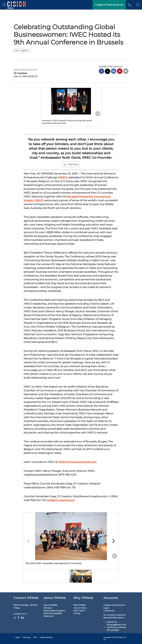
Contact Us (20, 614)
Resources (49, 616)
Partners (48, 608)
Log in (106, 608)
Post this (71, 164)
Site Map (27, 637)
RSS (35, 637)
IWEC (62, 177)
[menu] (4, 5)
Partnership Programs (54, 611)
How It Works (80, 608)
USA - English (22, 50)
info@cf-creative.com (61, 500)
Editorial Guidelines (53, 613)
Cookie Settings (46, 637)
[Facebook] (19, 618)
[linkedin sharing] (114, 72)
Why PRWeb (79, 605)
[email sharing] (126, 72)
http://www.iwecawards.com (77, 462)
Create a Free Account (114, 605)
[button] (138, 5)
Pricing (77, 613)
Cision (121, 637)
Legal (17, 637)
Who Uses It (79, 611)
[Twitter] (15, 618)
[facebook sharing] (101, 72)
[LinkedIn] (22, 618)
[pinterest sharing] (120, 72)
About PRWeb (50, 605)
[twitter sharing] (108, 72)
